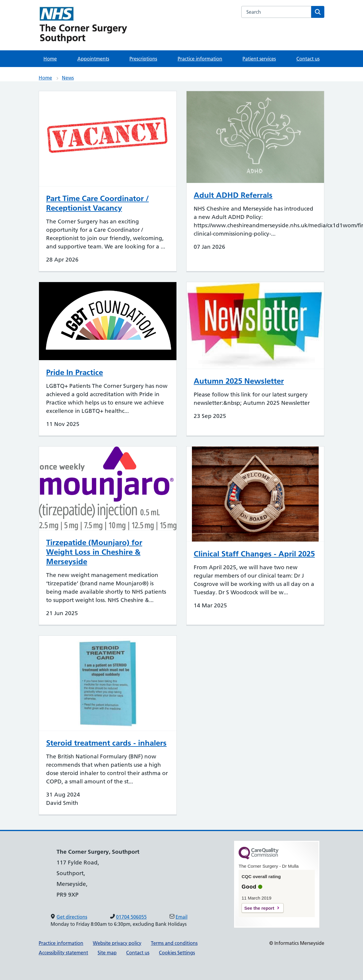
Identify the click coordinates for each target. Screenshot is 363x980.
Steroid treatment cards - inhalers (106, 743)
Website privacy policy (117, 943)
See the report (259, 908)
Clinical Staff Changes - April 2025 (254, 554)
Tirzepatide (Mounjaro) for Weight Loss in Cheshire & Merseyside (94, 552)
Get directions (72, 917)
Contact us (308, 59)
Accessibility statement (63, 953)
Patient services (259, 59)
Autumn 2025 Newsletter (239, 381)
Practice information (200, 59)
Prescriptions (143, 59)
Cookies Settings (177, 953)
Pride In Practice (75, 372)
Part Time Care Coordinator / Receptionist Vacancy (97, 203)
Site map (107, 953)
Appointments (93, 59)
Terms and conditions (174, 943)
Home (50, 59)
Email (181, 917)
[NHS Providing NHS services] (83, 25)
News (68, 78)
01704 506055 (131, 917)
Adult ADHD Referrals (233, 195)
